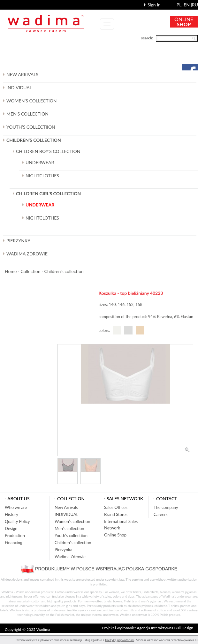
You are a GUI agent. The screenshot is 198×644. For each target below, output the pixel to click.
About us (19, 499)
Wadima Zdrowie (27, 254)
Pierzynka (19, 241)
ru (195, 5)
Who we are (16, 507)
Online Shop (115, 535)
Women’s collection (72, 521)
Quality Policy (17, 521)
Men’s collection (69, 528)
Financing (14, 543)
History (11, 514)
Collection (30, 271)
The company (166, 507)
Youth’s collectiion (71, 535)
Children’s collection (64, 271)
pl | (180, 5)
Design (11, 528)
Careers (161, 514)
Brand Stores (116, 514)
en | (188, 5)
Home (11, 271)
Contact (167, 499)
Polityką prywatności (120, 640)
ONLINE (184, 22)
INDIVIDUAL (19, 88)
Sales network (125, 499)
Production (15, 535)
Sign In (154, 5)
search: (147, 38)
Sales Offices (116, 507)
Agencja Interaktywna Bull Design (165, 628)
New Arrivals (22, 74)
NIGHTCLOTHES (42, 176)
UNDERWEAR (40, 162)
